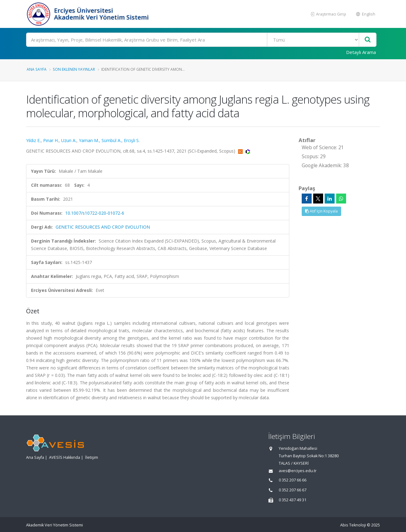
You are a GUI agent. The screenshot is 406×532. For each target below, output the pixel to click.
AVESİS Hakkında (65, 457)
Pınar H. (51, 140)
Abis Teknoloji (353, 525)
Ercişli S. (132, 140)
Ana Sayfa (37, 69)
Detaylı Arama (361, 52)
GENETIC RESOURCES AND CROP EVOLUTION (103, 227)
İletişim (92, 457)
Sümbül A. (111, 140)
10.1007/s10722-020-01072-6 (95, 213)
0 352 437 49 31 (293, 500)
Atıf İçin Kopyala (321, 211)
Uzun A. (69, 140)
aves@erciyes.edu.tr (298, 471)
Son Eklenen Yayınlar (74, 69)
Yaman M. (89, 140)
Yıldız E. (33, 140)
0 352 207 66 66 (293, 480)
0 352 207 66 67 (293, 490)
